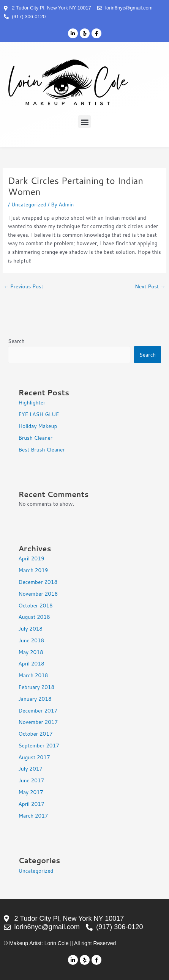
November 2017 (38, 722)
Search (16, 341)
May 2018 (31, 652)
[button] (84, 122)
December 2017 (38, 710)
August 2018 (34, 617)
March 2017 (33, 816)
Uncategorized (29, 204)
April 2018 (31, 663)
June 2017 (31, 780)
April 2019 (31, 558)
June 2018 (31, 640)
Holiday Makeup (38, 426)
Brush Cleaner (35, 438)
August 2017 (34, 757)
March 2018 (33, 675)
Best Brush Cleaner (41, 449)
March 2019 (33, 570)
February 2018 (36, 687)
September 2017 (39, 745)
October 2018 (35, 605)
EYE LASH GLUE (39, 414)
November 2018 (38, 594)
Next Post (150, 286)
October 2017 (35, 734)
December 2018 (38, 582)
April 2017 (31, 804)
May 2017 (31, 792)
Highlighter (32, 402)
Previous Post (23, 286)
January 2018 (35, 699)
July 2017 (30, 768)
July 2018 (30, 628)
